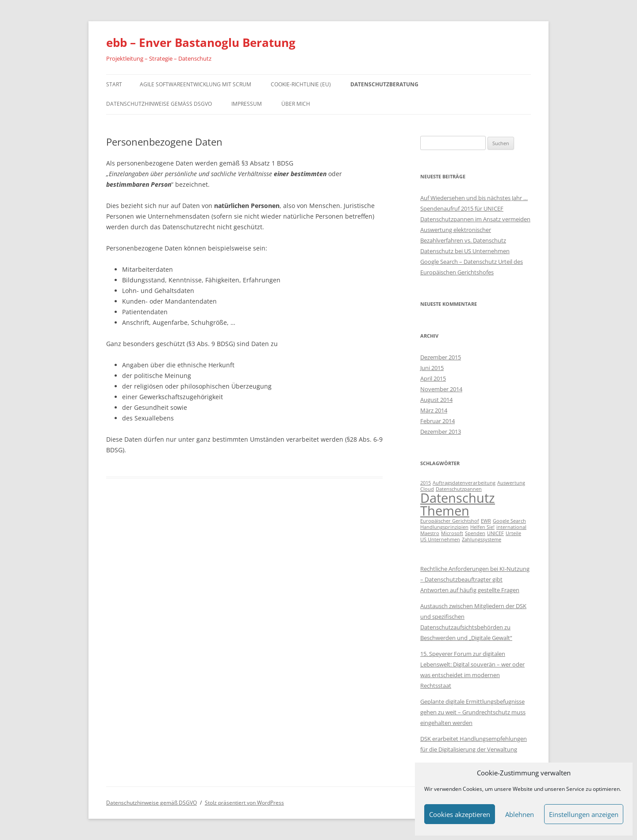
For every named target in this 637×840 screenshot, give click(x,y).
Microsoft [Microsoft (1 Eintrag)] (452, 533)
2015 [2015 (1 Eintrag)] (426, 483)
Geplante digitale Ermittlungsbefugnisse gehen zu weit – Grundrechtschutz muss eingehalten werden (473, 712)
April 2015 (433, 378)
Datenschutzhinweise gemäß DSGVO (159, 104)
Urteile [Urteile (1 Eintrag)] (513, 533)
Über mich (296, 104)
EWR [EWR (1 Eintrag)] (486, 521)
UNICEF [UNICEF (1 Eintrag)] (495, 533)
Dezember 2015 (441, 357)
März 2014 (434, 410)
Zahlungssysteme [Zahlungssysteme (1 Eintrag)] (482, 539)
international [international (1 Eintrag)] (511, 527)
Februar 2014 (437, 421)
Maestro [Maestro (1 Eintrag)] (430, 533)
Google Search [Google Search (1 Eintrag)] (509, 521)
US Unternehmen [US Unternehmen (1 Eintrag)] (440, 539)
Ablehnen (520, 814)
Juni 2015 (432, 368)
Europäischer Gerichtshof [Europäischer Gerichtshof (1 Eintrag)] (450, 521)
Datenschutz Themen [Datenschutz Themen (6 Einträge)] (458, 504)
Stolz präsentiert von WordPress (244, 803)
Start (114, 84)
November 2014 (441, 389)
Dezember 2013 (441, 432)
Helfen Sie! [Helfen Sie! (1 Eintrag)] (482, 527)
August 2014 (436, 400)
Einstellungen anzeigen (584, 814)
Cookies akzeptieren (460, 814)
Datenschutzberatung (384, 84)
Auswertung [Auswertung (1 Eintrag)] (511, 483)
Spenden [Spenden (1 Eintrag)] (475, 533)
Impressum (247, 104)
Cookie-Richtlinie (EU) (301, 84)
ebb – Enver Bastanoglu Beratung (201, 42)
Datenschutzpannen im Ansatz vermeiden (475, 219)
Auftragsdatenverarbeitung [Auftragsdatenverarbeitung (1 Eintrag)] (464, 483)
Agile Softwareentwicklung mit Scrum (196, 84)
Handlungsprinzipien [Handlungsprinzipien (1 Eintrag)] (444, 527)
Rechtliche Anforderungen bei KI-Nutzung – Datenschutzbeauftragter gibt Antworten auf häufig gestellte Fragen (475, 579)
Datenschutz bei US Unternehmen (465, 251)
